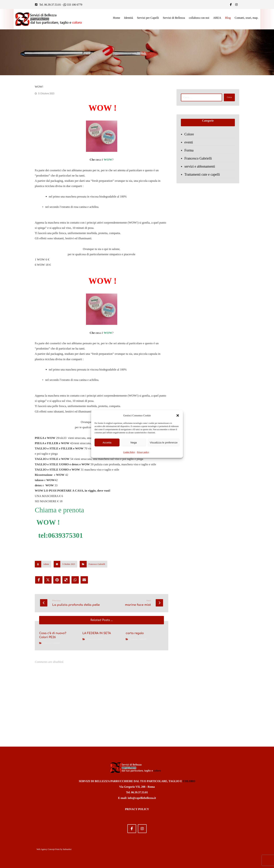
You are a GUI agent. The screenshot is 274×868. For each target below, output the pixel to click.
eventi (190, 145)
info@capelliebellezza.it (142, 798)
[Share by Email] (86, 636)
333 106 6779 (73, 5)
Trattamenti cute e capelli (203, 177)
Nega (134, 442)
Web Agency (42, 849)
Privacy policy (143, 452)
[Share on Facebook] (39, 636)
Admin (46, 620)
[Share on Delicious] (67, 636)
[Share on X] (48, 636)
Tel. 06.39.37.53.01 (50, 5)
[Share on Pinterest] (57, 636)
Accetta (107, 442)
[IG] (236, 5)
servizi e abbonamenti (201, 169)
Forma (190, 153)
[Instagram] (142, 829)
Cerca (228, 99)
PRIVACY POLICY (137, 809)
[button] (178, 415)
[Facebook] (231, 5)
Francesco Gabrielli (97, 620)
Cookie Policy (129, 452)
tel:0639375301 (61, 590)
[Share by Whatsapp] (76, 636)
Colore (190, 137)
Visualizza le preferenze (164, 442)
